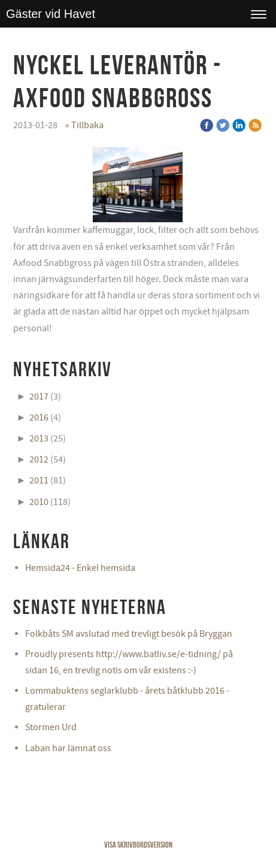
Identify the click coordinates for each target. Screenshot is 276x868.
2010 (39, 502)
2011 (39, 480)
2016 (39, 418)
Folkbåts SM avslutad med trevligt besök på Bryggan (129, 634)
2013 (39, 438)
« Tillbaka (84, 125)
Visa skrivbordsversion (138, 845)
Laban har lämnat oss (68, 748)
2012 (39, 459)
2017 (39, 397)
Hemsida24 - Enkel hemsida (80, 568)
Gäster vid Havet (51, 14)
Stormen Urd (51, 727)
